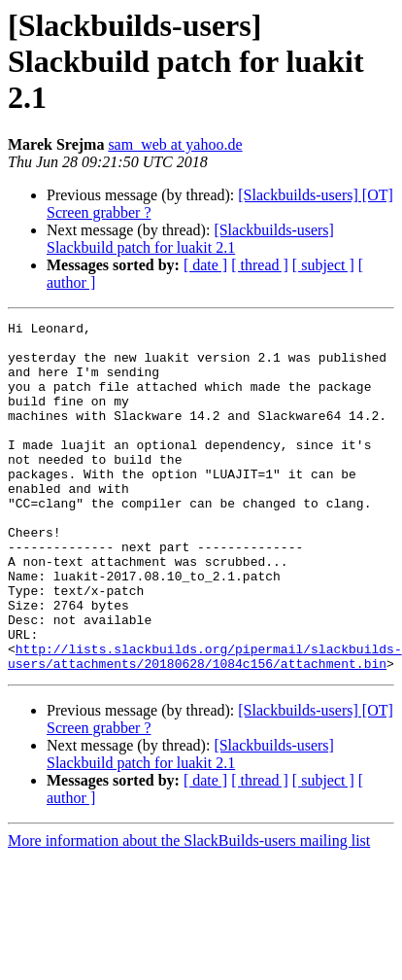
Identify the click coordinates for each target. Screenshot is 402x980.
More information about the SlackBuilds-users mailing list (189, 910)
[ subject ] (323, 265)
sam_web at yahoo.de (175, 144)
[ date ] (205, 265)
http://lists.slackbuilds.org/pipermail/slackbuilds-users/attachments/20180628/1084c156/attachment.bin (205, 724)
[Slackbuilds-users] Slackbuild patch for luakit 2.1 (190, 239)
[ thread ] (260, 265)
